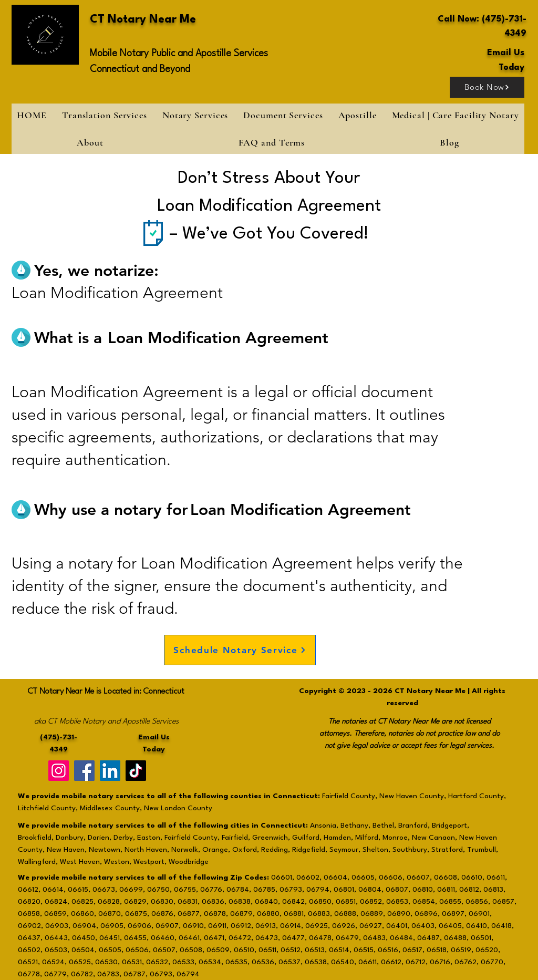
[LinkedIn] (110, 771)
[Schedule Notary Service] (240, 650)
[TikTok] (136, 771)
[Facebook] (84, 771)
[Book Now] (487, 87)
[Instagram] (59, 771)
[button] (195, 115)
